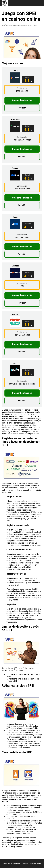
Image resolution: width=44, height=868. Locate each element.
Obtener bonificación (22, 100)
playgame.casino (35, 863)
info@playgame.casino (17, 863)
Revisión (22, 108)
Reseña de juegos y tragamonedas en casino (17, 25)
